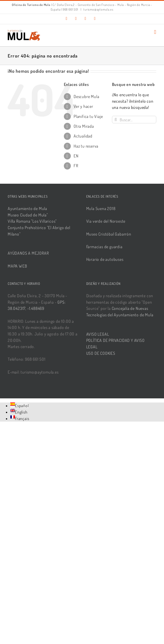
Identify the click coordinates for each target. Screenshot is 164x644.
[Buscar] (116, 120)
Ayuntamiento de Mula (27, 208)
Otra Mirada (84, 126)
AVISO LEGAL (98, 334)
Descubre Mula (86, 96)
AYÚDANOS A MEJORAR (28, 253)
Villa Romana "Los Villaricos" (32, 221)
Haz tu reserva (86, 146)
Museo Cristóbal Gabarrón (109, 234)
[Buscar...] (134, 120)
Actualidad (83, 136)
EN (76, 156)
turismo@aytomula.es (98, 9)
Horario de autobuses (105, 259)
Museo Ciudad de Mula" (28, 215)
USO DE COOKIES (101, 353)
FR (76, 166)
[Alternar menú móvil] (155, 32)
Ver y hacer (83, 106)
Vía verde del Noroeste (106, 221)
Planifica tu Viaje (88, 116)
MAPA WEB (17, 266)
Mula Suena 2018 (101, 208)
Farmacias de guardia (104, 247)
